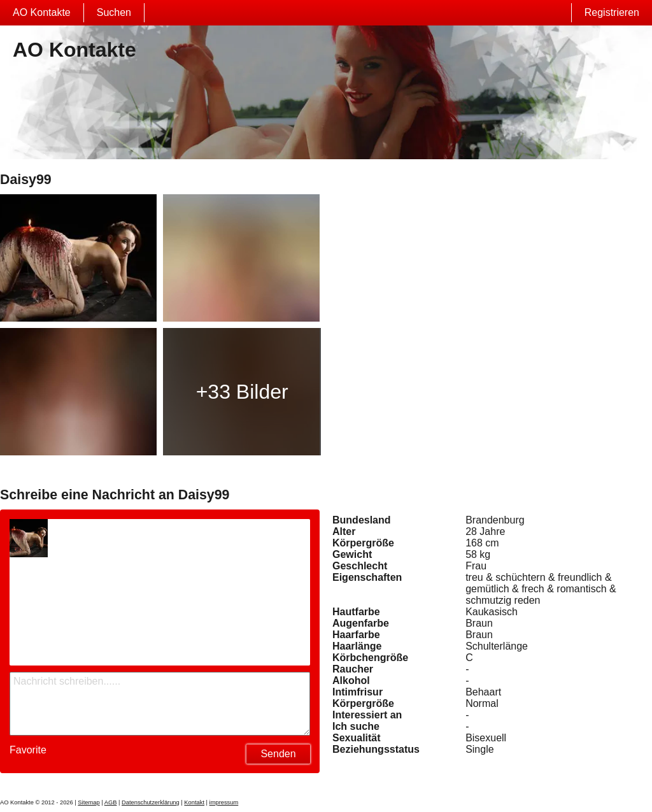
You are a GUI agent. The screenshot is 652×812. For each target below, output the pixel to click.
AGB (111, 802)
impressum (224, 802)
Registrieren (612, 12)
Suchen (114, 12)
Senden (278, 754)
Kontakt (194, 802)
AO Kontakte (42, 12)
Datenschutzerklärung (151, 802)
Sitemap (89, 802)
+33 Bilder (242, 392)
